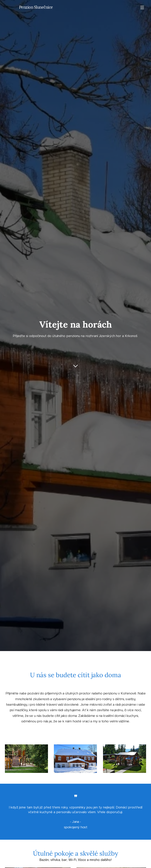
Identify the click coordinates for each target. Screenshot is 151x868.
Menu (142, 7)
